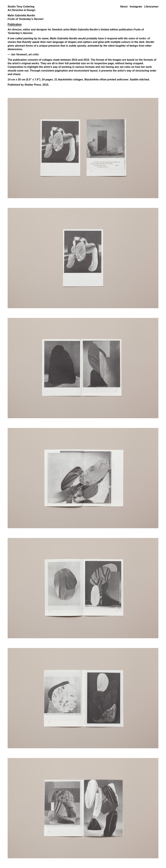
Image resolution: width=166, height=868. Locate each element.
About (124, 7)
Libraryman (151, 7)
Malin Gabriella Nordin (84, 30)
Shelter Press (33, 85)
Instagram (136, 7)
